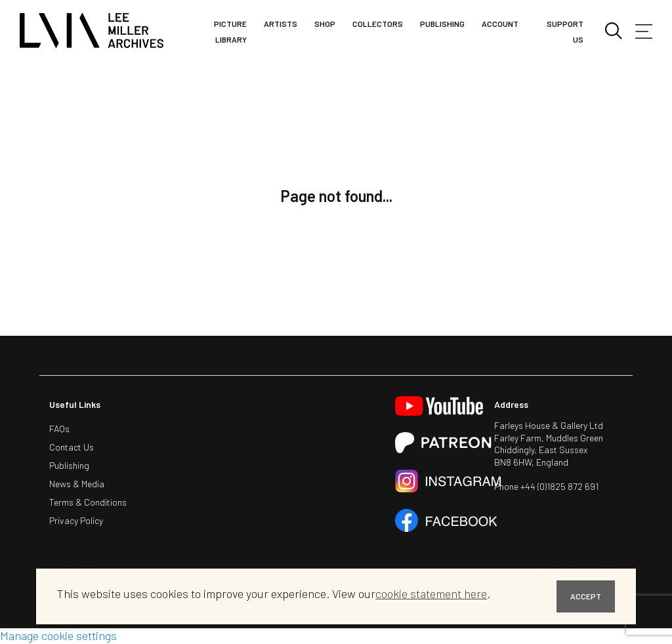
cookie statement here (431, 594)
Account (500, 24)
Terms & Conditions (88, 502)
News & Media (77, 484)
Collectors (378, 24)
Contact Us (72, 447)
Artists (281, 24)
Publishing (442, 24)
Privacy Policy (76, 520)
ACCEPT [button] (586, 596)
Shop (325, 24)
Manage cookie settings (58, 635)
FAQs (59, 429)
